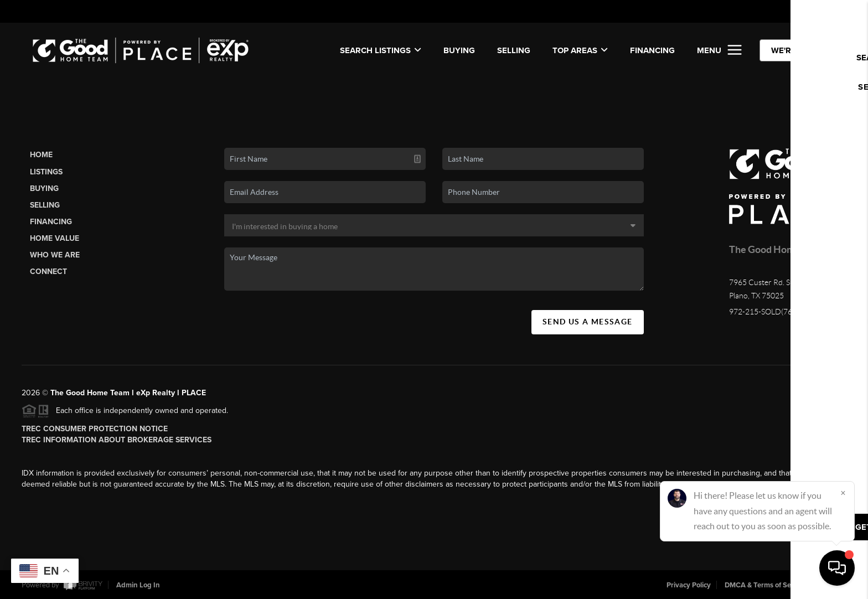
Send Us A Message (588, 322)
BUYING (459, 50)
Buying (44, 189)
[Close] (843, 493)
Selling (45, 205)
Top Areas (580, 50)
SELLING (514, 50)
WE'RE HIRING (799, 50)
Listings (46, 172)
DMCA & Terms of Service (766, 585)
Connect (48, 272)
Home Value (55, 238)
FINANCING (652, 50)
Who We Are (55, 255)
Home (41, 155)
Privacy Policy (689, 585)
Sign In (824, 12)
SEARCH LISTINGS (381, 50)
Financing (51, 222)
